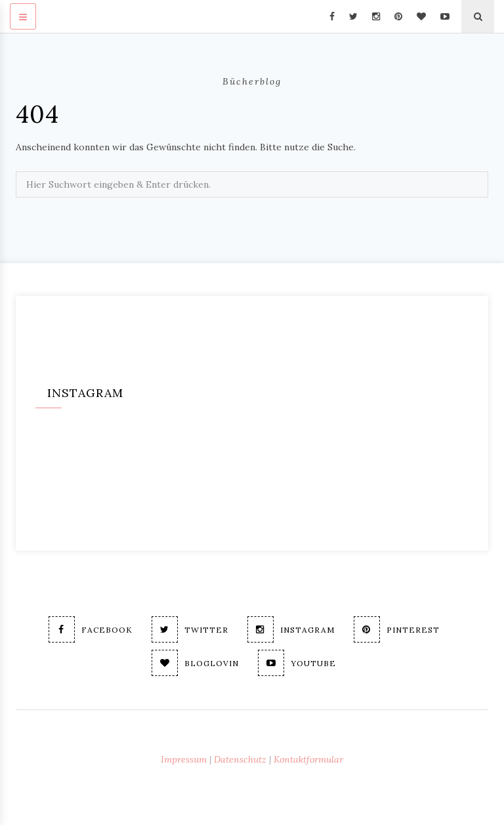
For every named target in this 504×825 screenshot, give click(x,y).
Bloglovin (195, 663)
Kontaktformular (308, 759)
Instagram (291, 629)
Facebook (91, 629)
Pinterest (397, 629)
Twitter (190, 629)
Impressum (184, 759)
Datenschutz (240, 759)
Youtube (297, 663)
